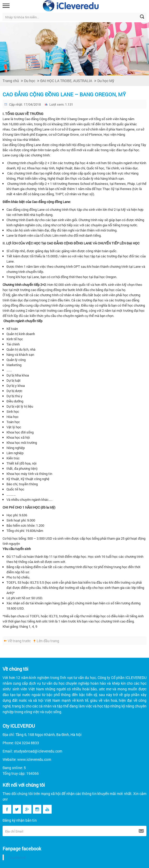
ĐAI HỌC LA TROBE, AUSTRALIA (66, 81)
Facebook (17, 857)
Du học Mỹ (106, 81)
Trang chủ (11, 81)
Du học (30, 81)
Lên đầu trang (48, 641)
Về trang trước (19, 641)
